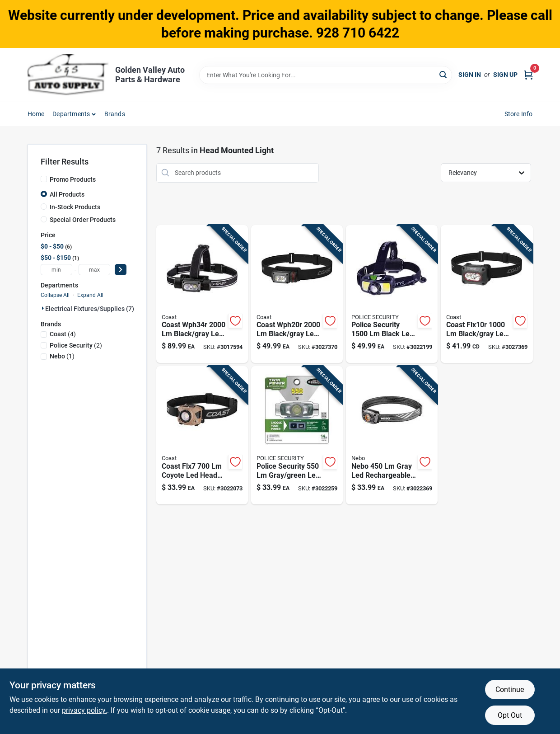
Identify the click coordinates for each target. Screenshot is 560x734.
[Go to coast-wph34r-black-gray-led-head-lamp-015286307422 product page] (202, 294)
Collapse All (55, 295)
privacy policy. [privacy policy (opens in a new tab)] (84, 710)
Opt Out (510, 715)
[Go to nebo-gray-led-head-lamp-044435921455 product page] (392, 435)
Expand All (90, 295)
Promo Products (73, 179)
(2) (76, 345)
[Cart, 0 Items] (528, 75)
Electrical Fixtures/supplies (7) (90, 309)
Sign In (470, 75)
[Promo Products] (44, 179)
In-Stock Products (75, 207)
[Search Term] (326, 75)
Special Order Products (83, 220)
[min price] (56, 270)
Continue (510, 689)
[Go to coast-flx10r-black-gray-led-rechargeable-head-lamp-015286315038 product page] (487, 294)
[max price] (94, 270)
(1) (62, 356)
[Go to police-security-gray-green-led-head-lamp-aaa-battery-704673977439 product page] (297, 435)
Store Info (519, 114)
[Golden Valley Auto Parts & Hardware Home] (68, 75)
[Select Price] (121, 270)
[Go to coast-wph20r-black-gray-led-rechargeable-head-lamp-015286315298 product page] (297, 294)
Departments (71, 114)
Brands (115, 114)
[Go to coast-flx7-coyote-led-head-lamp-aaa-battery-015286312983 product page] (202, 435)
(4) (63, 334)
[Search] (444, 74)
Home (36, 114)
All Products (67, 194)
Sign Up (505, 75)
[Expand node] (43, 308)
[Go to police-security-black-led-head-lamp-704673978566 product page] (392, 294)
